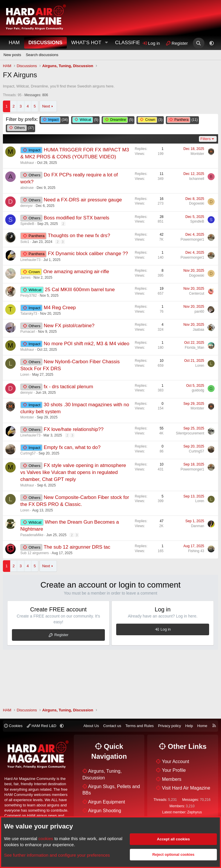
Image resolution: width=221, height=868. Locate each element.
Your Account (176, 761)
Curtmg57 (28, 453)
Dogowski (197, 203)
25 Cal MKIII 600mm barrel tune (80, 290)
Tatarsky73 (29, 314)
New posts (12, 55)
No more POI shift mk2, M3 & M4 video (87, 344)
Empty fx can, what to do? (72, 447)
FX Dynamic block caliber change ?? (88, 254)
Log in (166, 629)
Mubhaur (27, 163)
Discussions (45, 43)
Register (61, 635)
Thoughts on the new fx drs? (79, 236)
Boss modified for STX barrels (77, 218)
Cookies (13, 726)
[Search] (198, 43)
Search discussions (42, 55)
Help (189, 726)
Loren (25, 375)
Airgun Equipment (106, 802)
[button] (106, 43)
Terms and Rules (140, 726)
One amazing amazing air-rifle (76, 272)
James (25, 278)
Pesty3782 (29, 296)
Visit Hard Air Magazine (186, 788)
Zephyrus (195, 812)
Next (46, 106)
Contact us (112, 726)
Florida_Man (194, 348)
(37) (20, 128)
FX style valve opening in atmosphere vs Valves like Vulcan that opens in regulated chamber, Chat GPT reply (73, 472)
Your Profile (174, 770)
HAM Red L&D (42, 726)
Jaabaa (198, 330)
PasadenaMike (32, 535)
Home (202, 726)
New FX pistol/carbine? (69, 326)
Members (172, 779)
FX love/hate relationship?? (74, 429)
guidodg (198, 390)
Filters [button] (205, 139)
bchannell (197, 179)
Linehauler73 (30, 260)
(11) (182, 120)
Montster (197, 154)
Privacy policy (169, 726)
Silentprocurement (190, 433)
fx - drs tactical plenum (69, 387)
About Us (91, 726)
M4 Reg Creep (60, 308)
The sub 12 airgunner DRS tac (77, 547)
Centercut (197, 293)
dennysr (27, 206)
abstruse (27, 188)
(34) (54, 120)
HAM (14, 43)
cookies (46, 839)
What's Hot (86, 43)
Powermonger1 (192, 239)
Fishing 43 (196, 551)
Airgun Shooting (105, 811)
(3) (150, 120)
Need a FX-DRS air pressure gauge (83, 200)
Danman (198, 526)
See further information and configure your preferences (57, 855)
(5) (85, 120)
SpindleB (27, 224)
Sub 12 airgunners (35, 553)
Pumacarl (28, 332)
